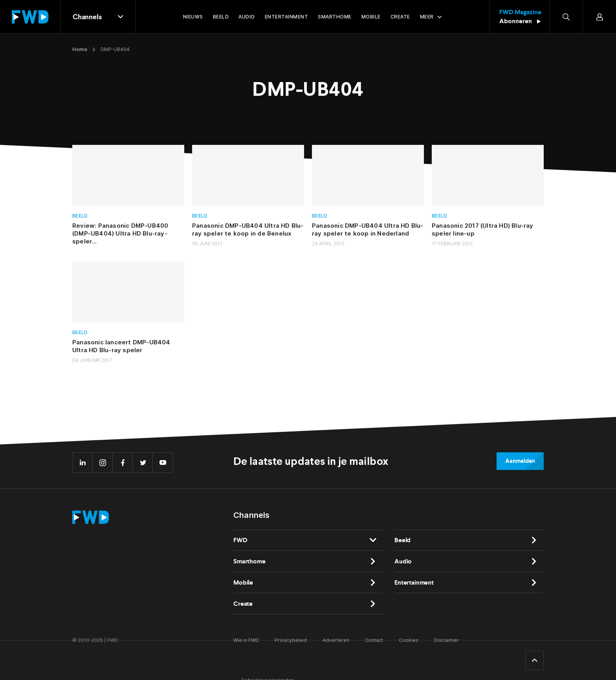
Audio (403, 561)
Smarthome (249, 561)
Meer (427, 17)
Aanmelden (520, 461)
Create (243, 604)
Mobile (243, 582)
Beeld (80, 216)
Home (80, 49)
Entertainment (414, 582)
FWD (240, 540)
